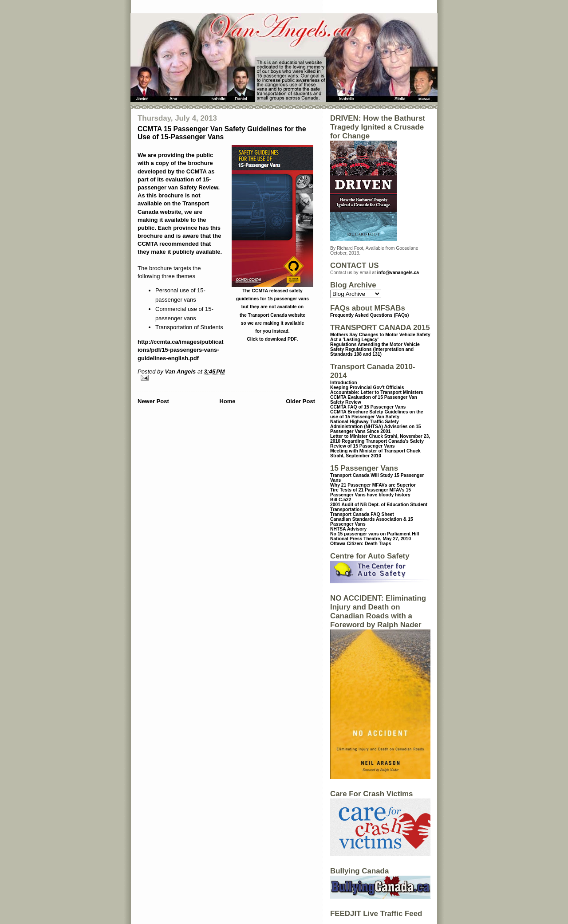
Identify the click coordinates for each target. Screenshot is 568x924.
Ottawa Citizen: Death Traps (361, 544)
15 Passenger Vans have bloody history (371, 492)
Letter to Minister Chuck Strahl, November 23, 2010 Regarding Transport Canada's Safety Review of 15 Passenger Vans (380, 441)
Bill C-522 (341, 500)
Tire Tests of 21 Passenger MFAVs (367, 490)
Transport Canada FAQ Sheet (362, 514)
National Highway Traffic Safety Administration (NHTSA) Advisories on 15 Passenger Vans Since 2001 (376, 427)
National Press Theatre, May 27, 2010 (371, 539)
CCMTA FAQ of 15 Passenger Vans (368, 407)
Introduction (344, 383)
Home (227, 401)
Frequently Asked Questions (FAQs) (369, 315)
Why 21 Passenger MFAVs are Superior (373, 485)
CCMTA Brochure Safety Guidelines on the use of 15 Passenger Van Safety (377, 414)
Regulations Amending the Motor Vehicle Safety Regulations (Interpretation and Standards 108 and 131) (375, 349)
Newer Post (153, 401)
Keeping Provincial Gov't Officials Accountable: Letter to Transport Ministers (377, 390)
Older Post (300, 401)
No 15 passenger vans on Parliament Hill (375, 534)
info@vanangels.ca (398, 273)
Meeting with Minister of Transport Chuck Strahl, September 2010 (375, 453)
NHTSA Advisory (348, 529)
